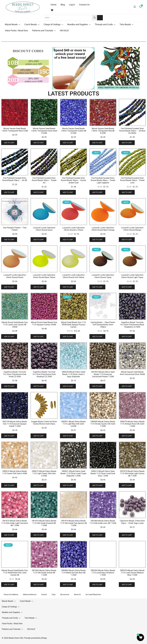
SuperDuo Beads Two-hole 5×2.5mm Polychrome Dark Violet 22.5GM (31, 554)
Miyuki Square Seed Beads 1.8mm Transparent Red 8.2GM (31, 161)
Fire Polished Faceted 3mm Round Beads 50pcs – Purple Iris (93, 239)
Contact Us (84, 5)
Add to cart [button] (9, 171)
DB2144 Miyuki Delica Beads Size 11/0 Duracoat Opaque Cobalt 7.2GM (31, 635)
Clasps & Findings (52, 24)
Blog (63, 5)
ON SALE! (64, 30)
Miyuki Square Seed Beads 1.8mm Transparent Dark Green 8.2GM (93, 161)
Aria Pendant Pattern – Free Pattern (31, 319)
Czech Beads (31, 24)
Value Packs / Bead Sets (16, 30)
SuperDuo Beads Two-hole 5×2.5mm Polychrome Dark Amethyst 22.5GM (93, 555)
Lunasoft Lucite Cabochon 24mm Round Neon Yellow (93, 397)
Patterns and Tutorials (43, 30)
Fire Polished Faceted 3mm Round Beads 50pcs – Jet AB (31, 239)
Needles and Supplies (78, 24)
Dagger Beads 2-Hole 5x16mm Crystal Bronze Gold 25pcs (93, 634)
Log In (72, 5)
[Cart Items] (52, 10)
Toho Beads (125, 24)
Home (54, 5)
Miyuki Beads (11, 24)
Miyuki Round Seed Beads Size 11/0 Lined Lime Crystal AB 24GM (31, 474)
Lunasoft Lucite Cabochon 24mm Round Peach (31, 397)
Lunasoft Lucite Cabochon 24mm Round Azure (93, 319)
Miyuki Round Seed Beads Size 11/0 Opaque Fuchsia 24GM (93, 474)
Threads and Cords (104, 24)
